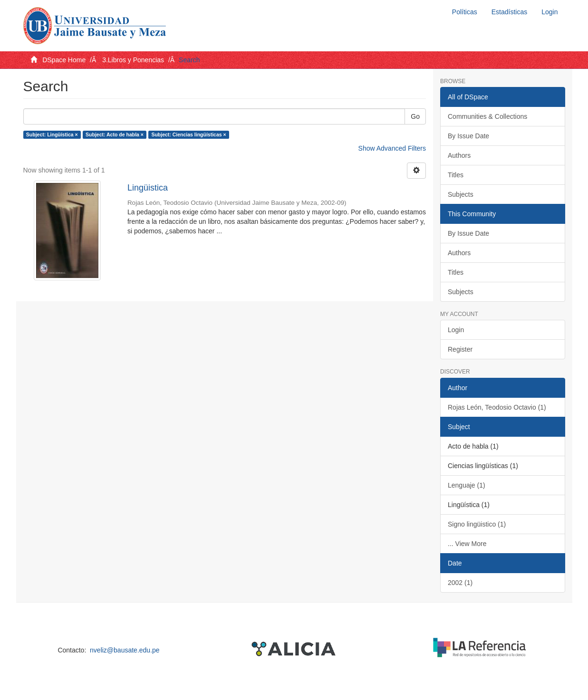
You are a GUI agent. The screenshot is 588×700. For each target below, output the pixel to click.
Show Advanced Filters (392, 148)
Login (456, 330)
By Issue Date (468, 136)
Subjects (461, 194)
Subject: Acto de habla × (115, 134)
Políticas (465, 12)
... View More (467, 544)
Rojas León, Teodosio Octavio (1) (497, 407)
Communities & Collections (487, 116)
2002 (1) (460, 583)
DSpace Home (64, 60)
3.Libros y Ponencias (133, 60)
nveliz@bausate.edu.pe (125, 650)
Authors (459, 155)
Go (415, 116)
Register (460, 349)
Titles (456, 175)
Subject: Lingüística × (52, 134)
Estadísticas (509, 12)
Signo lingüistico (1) (477, 524)
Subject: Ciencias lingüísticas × (188, 134)
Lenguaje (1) (467, 485)
